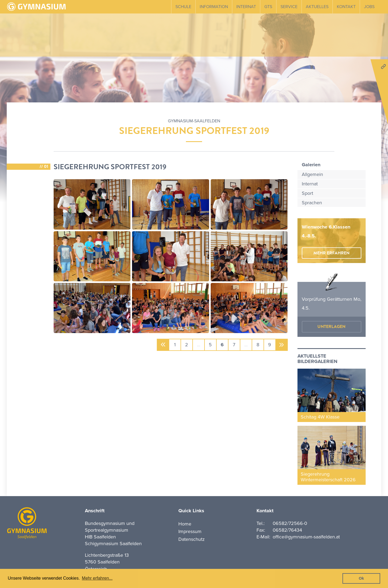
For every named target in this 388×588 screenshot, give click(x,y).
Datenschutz (192, 539)
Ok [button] (361, 578)
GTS (268, 7)
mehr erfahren (331, 253)
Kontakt (346, 7)
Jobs (369, 7)
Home (185, 524)
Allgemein (312, 174)
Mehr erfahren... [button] (97, 578)
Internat (246, 7)
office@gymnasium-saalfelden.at (306, 537)
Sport (307, 193)
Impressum (190, 531)
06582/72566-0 (290, 523)
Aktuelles (317, 7)
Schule (183, 7)
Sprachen (312, 203)
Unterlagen (331, 327)
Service (289, 7)
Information (214, 7)
